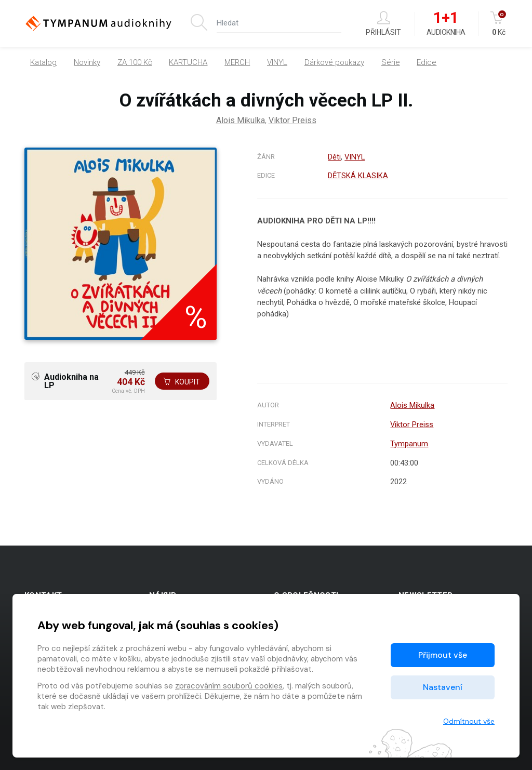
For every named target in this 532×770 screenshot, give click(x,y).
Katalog (43, 62)
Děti (334, 157)
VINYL (277, 62)
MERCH (237, 62)
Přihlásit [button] (383, 24)
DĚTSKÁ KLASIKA (358, 176)
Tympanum (409, 444)
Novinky (87, 62)
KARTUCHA (188, 62)
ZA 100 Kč (135, 62)
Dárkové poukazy (334, 62)
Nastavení (443, 687)
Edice (427, 62)
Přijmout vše (443, 655)
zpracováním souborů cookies (229, 686)
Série (391, 62)
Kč (499, 24)
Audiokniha (446, 24)
